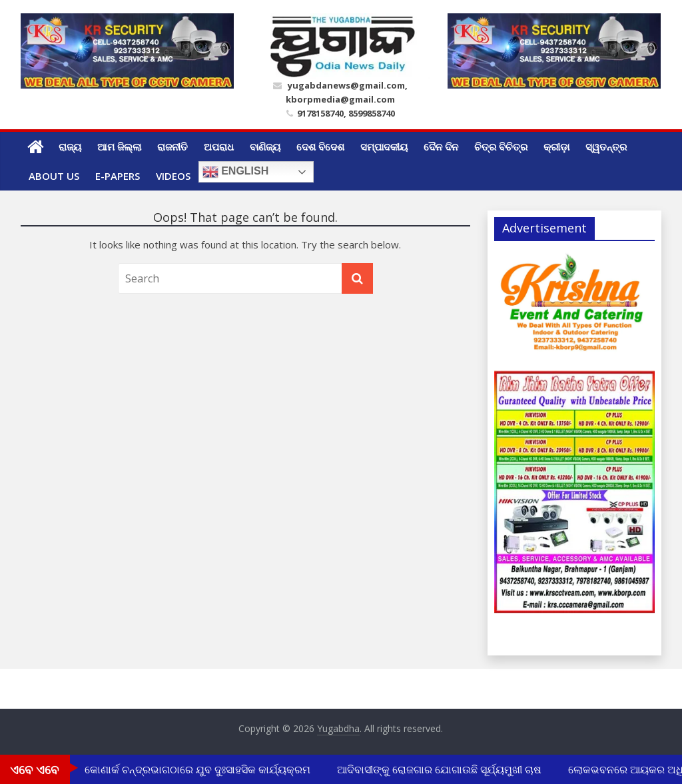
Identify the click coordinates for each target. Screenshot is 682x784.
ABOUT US (54, 176)
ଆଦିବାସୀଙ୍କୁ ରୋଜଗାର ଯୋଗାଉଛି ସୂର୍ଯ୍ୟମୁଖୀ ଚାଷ (441, 769)
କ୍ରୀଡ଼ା (556, 147)
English (236, 172)
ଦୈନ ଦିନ (441, 147)
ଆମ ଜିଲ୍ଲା (119, 147)
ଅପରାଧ (219, 147)
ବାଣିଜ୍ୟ (265, 147)
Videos (173, 176)
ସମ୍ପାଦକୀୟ (384, 147)
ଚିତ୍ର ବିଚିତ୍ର (501, 147)
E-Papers (118, 176)
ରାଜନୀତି (172, 147)
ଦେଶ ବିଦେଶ (320, 147)
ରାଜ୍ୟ (70, 147)
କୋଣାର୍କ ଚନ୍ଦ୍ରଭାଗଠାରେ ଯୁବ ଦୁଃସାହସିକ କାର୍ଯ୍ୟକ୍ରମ (199, 769)
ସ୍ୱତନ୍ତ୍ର (606, 147)
